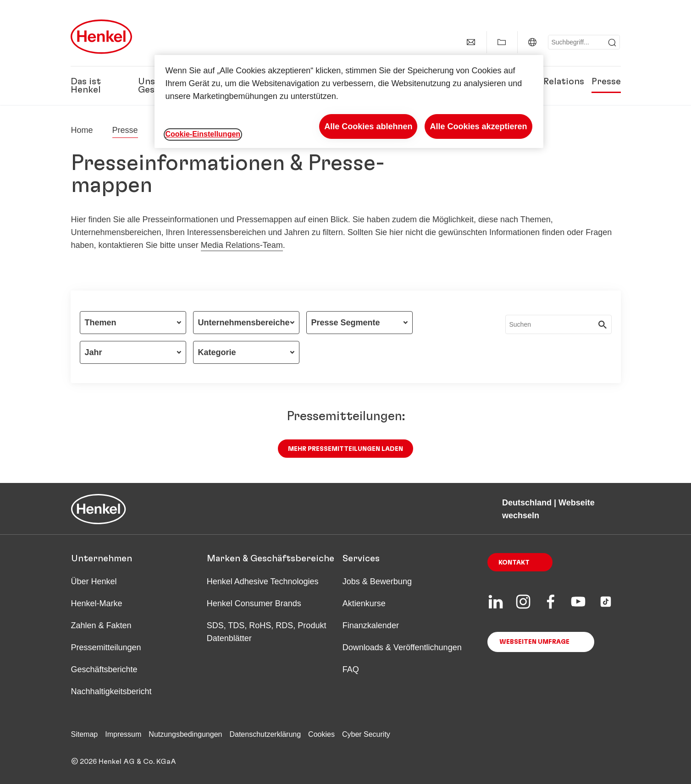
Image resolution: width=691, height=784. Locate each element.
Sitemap (85, 734)
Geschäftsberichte (104, 669)
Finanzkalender (371, 625)
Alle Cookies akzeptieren (478, 126)
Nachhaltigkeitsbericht (111, 691)
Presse (606, 82)
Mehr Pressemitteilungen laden (345, 449)
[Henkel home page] (82, 130)
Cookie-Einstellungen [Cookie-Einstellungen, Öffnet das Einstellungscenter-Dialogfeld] (203, 134)
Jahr (94, 352)
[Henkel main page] (101, 37)
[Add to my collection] (502, 42)
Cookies (321, 734)
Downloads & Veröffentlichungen (402, 647)
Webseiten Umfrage (534, 642)
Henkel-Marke (97, 603)
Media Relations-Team (242, 245)
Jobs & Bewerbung (377, 581)
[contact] (471, 42)
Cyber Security (366, 734)
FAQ (351, 669)
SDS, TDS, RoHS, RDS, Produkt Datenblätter (267, 632)
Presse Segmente (346, 323)
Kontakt (514, 563)
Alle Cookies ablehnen (368, 126)
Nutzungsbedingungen (185, 734)
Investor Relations (544, 82)
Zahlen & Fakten (101, 625)
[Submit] (612, 43)
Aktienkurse (364, 603)
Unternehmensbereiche (244, 323)
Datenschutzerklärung (265, 734)
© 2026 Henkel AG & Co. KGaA (124, 762)
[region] (349, 101)
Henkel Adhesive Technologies (263, 581)
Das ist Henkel (86, 86)
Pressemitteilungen (106, 647)
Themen (101, 323)
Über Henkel (94, 581)
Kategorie (217, 352)
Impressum (123, 734)
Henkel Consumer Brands (254, 603)
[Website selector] (532, 42)
